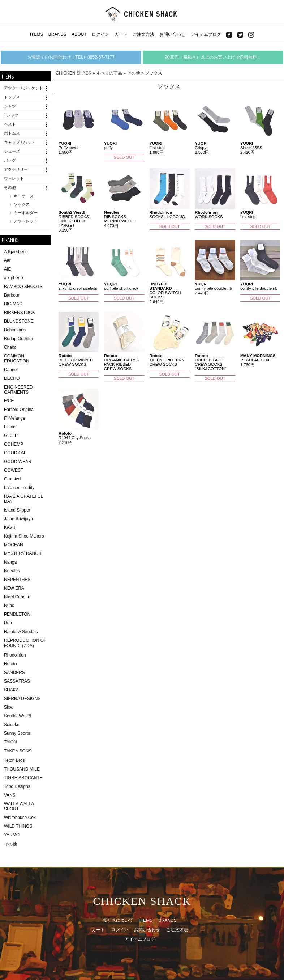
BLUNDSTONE (19, 321)
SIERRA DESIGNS (22, 699)
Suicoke (12, 725)
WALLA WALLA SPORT (19, 806)
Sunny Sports (17, 733)
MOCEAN (14, 545)
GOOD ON (14, 453)
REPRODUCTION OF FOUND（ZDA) (25, 643)
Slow (9, 707)
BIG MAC (13, 304)
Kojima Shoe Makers (24, 536)
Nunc (9, 606)
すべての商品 (109, 73)
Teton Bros (14, 760)
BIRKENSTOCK (20, 313)
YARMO (12, 835)
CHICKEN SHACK (74, 73)
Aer (7, 260)
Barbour (12, 295)
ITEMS (37, 34)
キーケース (24, 196)
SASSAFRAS (17, 681)
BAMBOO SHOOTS (23, 287)
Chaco (10, 347)
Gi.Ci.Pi (11, 436)
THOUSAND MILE (22, 769)
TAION (10, 742)
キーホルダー (26, 213)
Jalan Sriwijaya (18, 519)
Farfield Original (19, 410)
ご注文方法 (143, 34)
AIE (7, 269)
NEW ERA (14, 588)
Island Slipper (17, 510)
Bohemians (15, 330)
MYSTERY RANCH (23, 553)
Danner (11, 370)
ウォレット (14, 178)
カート (121, 34)
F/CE (9, 401)
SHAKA (11, 690)
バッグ (10, 160)
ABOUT (79, 34)
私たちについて (118, 920)
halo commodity (19, 488)
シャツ (10, 106)
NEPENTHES (17, 580)
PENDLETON (17, 614)
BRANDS (57, 34)
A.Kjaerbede (16, 252)
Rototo (10, 664)
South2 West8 (18, 716)
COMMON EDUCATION (17, 359)
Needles (12, 571)
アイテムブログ (206, 34)
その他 (10, 187)
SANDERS (14, 673)
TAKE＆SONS (18, 751)
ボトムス (12, 133)
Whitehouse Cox (20, 818)
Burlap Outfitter (19, 339)
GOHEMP (14, 444)
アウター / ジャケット (23, 88)
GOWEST (14, 470)
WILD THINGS (18, 826)
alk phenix (14, 278)
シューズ (12, 151)
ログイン (100, 34)
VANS (10, 795)
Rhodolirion (15, 655)
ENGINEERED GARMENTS (18, 390)
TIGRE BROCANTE (23, 778)
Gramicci (12, 479)
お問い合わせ (172, 34)
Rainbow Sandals (21, 632)
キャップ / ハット (20, 142)
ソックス (22, 204)
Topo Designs (17, 786)
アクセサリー (16, 169)
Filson (10, 427)
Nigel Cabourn (18, 597)
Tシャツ (11, 115)
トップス (12, 97)
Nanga (10, 562)
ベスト (10, 124)
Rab (8, 623)
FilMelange (15, 418)
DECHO (12, 378)
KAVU (10, 527)
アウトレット (26, 221)
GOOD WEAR (18, 462)
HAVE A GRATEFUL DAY (23, 499)
